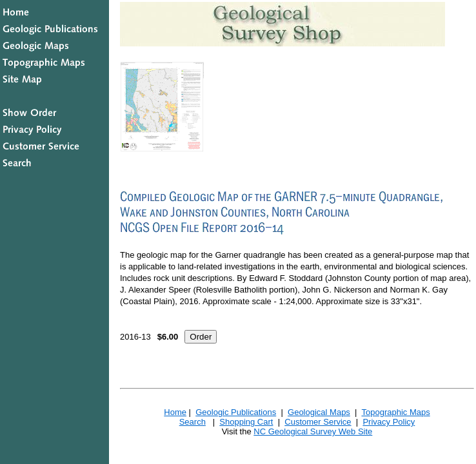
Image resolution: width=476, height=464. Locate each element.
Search (193, 422)
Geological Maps (319, 412)
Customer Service (318, 422)
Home (175, 412)
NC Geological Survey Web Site (313, 431)
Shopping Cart (246, 422)
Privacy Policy (389, 422)
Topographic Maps (395, 412)
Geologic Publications (236, 412)
